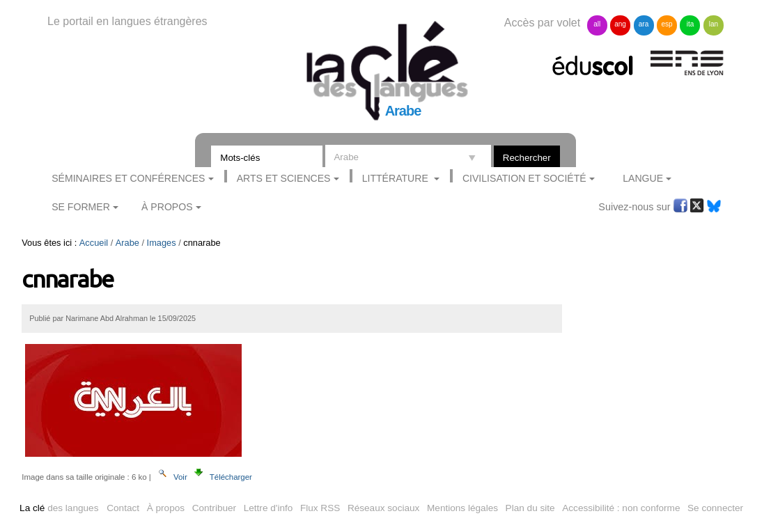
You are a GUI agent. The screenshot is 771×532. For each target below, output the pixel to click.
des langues (59, 508)
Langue (643, 178)
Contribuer (214, 508)
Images (162, 243)
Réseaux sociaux (384, 508)
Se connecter (715, 508)
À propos (166, 508)
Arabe (127, 243)
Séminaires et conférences (128, 178)
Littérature (397, 178)
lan (714, 24)
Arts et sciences (284, 178)
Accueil (94, 243)
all (597, 24)
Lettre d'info (268, 508)
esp (667, 24)
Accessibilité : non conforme (621, 508)
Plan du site (530, 508)
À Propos (167, 207)
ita (691, 24)
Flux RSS (320, 508)
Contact (123, 508)
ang (620, 24)
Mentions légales (462, 508)
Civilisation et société (524, 178)
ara (644, 24)
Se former (81, 207)
